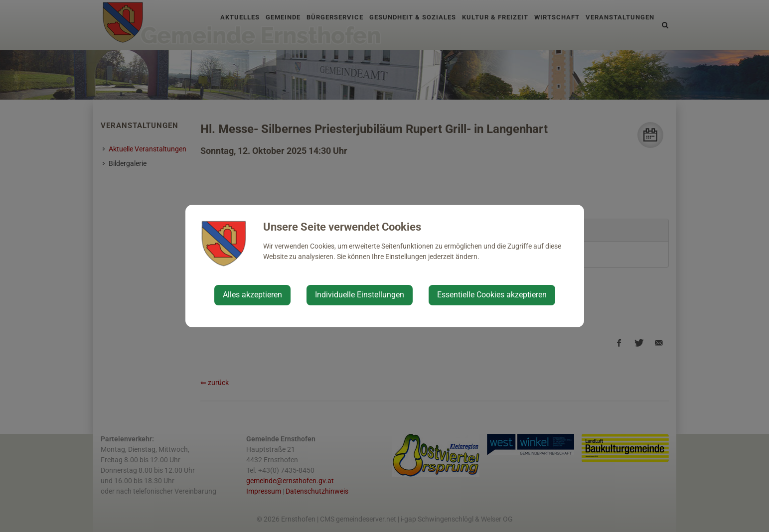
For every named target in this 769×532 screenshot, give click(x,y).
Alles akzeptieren (252, 295)
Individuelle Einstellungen (360, 295)
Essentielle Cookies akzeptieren (492, 295)
